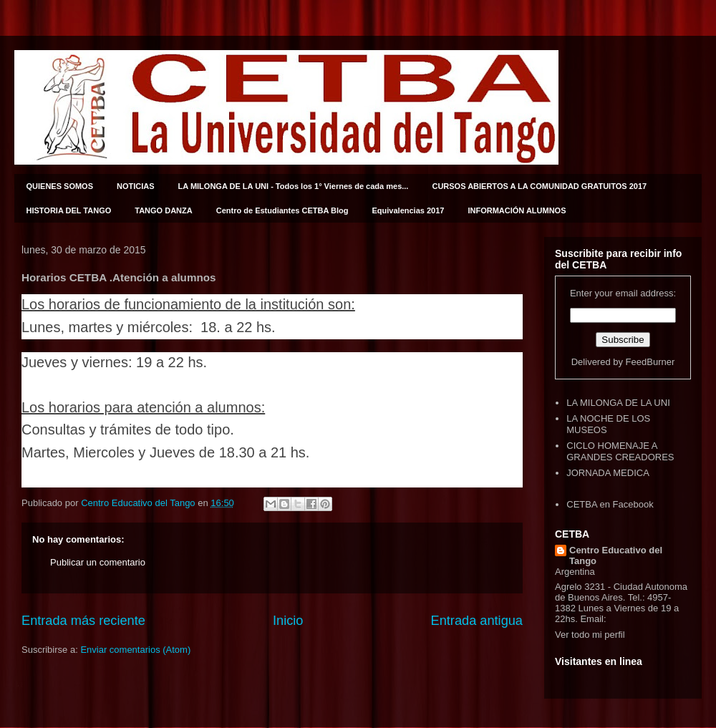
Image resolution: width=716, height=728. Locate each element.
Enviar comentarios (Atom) (135, 650)
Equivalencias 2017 (408, 210)
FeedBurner (650, 362)
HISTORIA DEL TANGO (69, 210)
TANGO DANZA (163, 210)
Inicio (288, 621)
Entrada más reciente (83, 621)
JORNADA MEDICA (608, 473)
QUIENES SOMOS (60, 186)
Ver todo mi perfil (590, 635)
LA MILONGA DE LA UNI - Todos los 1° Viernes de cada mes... (294, 186)
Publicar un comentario (98, 562)
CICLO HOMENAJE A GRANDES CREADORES (620, 451)
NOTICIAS (136, 186)
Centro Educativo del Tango (616, 555)
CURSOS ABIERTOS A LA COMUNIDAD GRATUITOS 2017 (539, 186)
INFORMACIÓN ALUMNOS (517, 210)
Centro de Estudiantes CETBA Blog (282, 210)
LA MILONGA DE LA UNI (618, 403)
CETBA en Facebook (610, 504)
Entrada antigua (477, 621)
